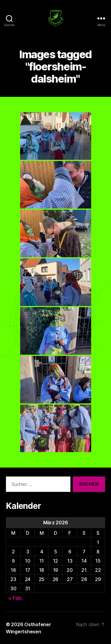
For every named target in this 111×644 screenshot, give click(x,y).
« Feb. (16, 598)
